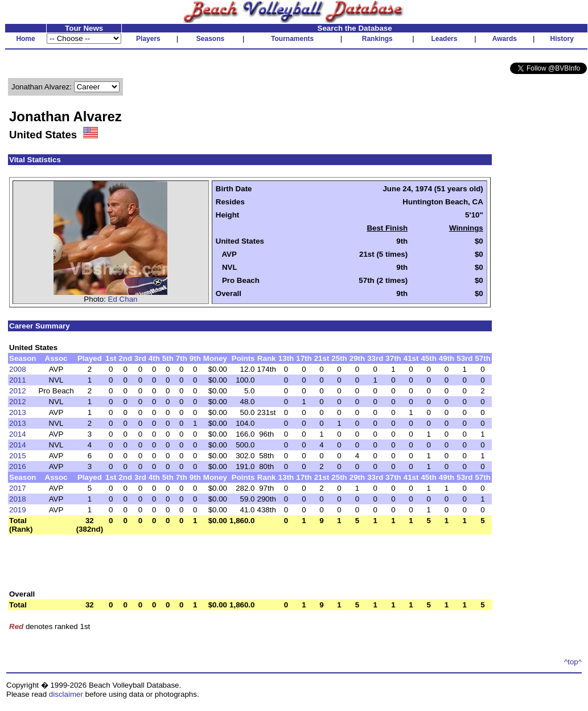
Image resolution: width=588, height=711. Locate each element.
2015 (18, 456)
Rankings (377, 39)
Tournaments (292, 39)
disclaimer (66, 694)
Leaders (444, 39)
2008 (18, 369)
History (562, 39)
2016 (18, 467)
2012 (18, 391)
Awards (505, 39)
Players (148, 39)
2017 (18, 488)
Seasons (210, 39)
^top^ (573, 662)
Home (25, 39)
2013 (18, 412)
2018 (18, 499)
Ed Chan (123, 299)
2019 (18, 510)
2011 (18, 380)
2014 (18, 434)
